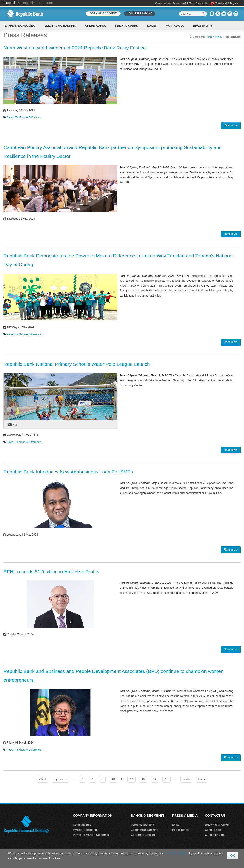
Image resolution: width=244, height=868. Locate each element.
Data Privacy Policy (176, 854)
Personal (9, 3)
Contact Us (202, 3)
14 (155, 779)
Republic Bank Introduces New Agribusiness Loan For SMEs (68, 472)
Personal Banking (142, 825)
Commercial (27, 3)
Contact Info (213, 830)
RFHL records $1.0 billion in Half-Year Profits (51, 572)
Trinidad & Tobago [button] (227, 3)
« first (42, 779)
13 (143, 779)
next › (186, 779)
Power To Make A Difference (24, 118)
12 (131, 779)
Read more (231, 125)
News (218, 37)
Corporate (46, 3)
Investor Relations (85, 830)
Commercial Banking (145, 830)
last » (202, 779)
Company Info (163, 3)
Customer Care (215, 835)
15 (166, 779)
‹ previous (60, 779)
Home (209, 37)
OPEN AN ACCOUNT (103, 14)
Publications (180, 830)
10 (113, 779)
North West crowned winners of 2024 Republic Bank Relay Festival (75, 48)
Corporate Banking (143, 835)
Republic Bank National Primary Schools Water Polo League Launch (77, 364)
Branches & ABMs (183, 3)
